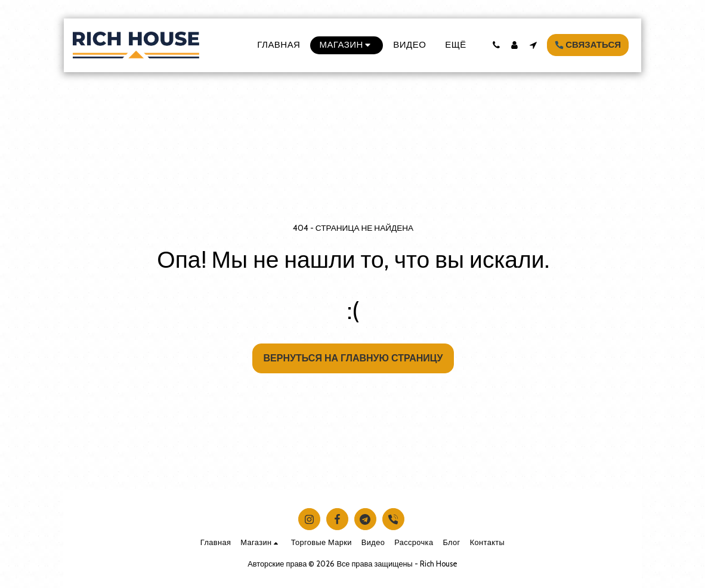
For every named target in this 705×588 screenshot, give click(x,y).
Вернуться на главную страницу (353, 358)
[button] (496, 45)
